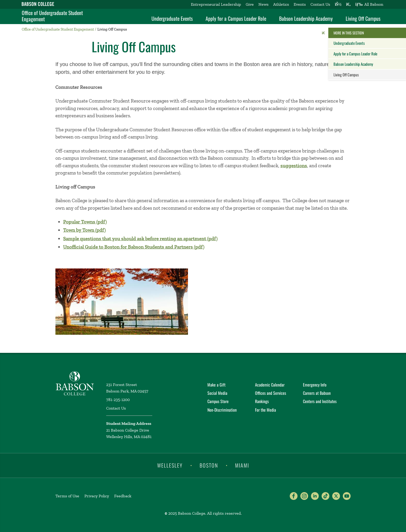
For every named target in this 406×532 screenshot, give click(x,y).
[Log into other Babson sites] (338, 4)
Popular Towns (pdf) (85, 222)
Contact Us (320, 4)
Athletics (281, 4)
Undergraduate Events (172, 18)
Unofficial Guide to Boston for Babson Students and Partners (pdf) (134, 247)
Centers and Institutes (320, 401)
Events (300, 4)
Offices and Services (271, 393)
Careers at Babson (317, 393)
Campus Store (218, 401)
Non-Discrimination (222, 410)
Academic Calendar (270, 385)
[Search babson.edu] (349, 4)
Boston (209, 465)
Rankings (262, 401)
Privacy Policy (97, 496)
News (263, 4)
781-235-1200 (118, 400)
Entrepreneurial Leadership (216, 4)
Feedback (123, 496)
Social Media (217, 393)
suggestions (294, 166)
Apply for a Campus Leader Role (236, 18)
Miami (242, 465)
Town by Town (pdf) (84, 230)
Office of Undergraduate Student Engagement (52, 16)
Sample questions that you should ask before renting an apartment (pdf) (140, 239)
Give (250, 4)
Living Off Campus (363, 18)
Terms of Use (67, 496)
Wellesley (170, 465)
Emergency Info (315, 385)
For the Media (266, 410)
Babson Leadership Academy (306, 18)
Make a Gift (216, 385)
